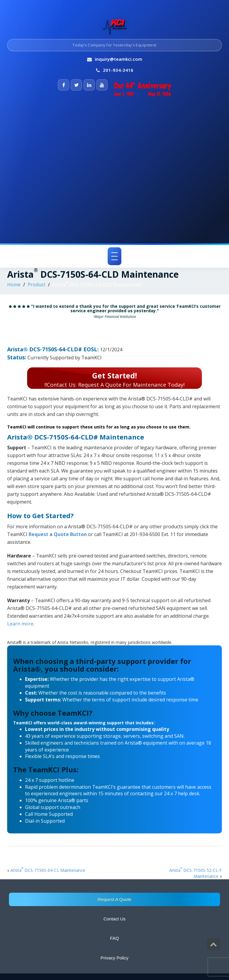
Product (37, 285)
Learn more (20, 624)
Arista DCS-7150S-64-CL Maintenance (48, 870)
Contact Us (114, 919)
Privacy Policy (114, 958)
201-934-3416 (118, 70)
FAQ (114, 938)
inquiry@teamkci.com (119, 59)
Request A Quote (114, 899)
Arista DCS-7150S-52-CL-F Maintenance (196, 873)
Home (14, 285)
